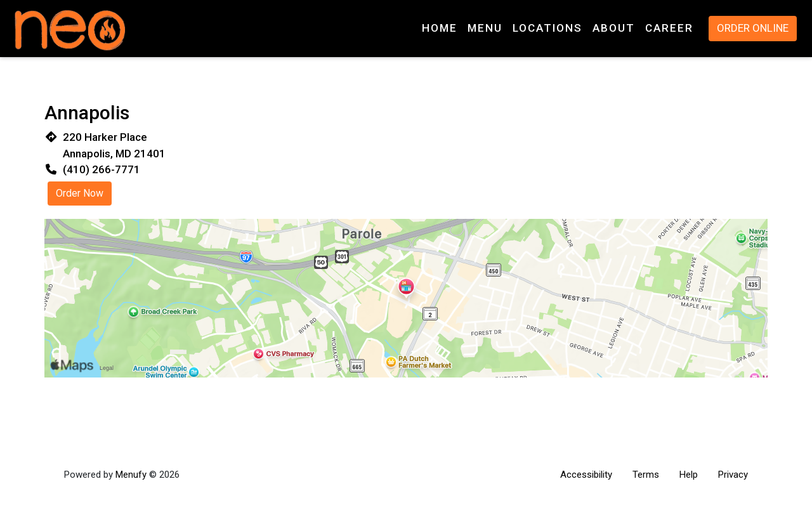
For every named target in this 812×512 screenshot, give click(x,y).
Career (669, 28)
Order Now (80, 193)
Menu (485, 28)
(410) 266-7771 (101, 169)
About (614, 28)
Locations (547, 28)
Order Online (753, 28)
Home (440, 28)
